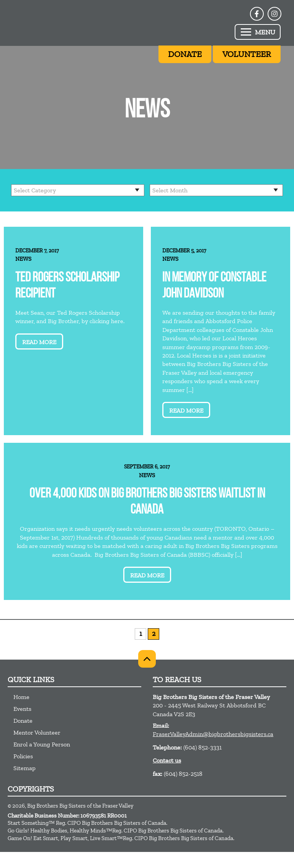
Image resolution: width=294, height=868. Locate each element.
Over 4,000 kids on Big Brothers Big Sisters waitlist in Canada (147, 502)
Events (22, 709)
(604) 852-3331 (203, 747)
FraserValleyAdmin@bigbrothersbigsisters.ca (213, 734)
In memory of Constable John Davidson (214, 286)
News (23, 259)
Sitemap (24, 768)
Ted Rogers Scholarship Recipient (67, 286)
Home (21, 697)
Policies (23, 756)
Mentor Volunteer (37, 732)
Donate (23, 721)
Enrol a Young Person (42, 744)
